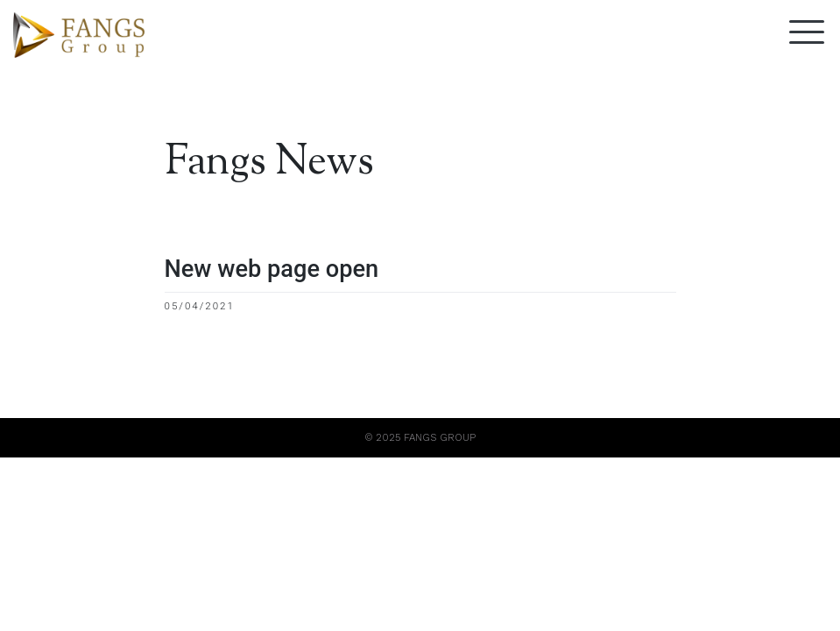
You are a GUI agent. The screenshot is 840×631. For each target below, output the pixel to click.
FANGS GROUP (440, 437)
